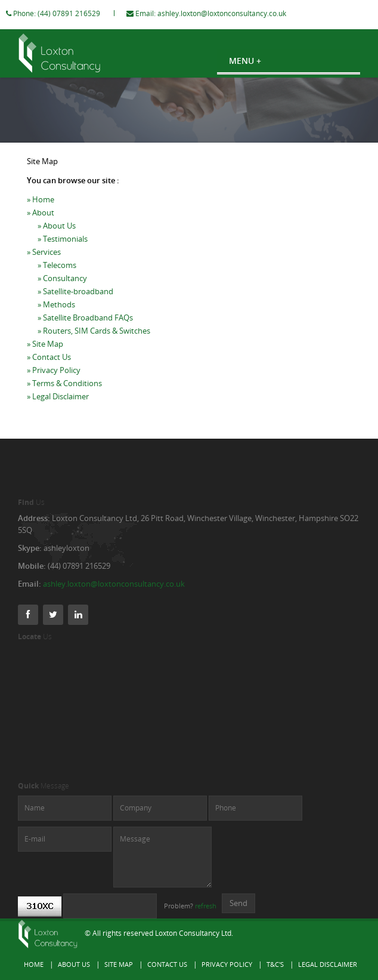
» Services (44, 264)
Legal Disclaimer (328, 964)
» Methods (56, 316)
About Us (74, 964)
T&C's (275, 964)
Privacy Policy (227, 964)
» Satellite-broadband (75, 303)
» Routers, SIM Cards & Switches (94, 343)
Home (34, 964)
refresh (206, 906)
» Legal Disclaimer (58, 408)
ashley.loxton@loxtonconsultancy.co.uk (234, 13)
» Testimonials (63, 251)
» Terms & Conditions (64, 395)
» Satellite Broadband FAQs (85, 329)
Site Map (119, 964)
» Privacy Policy (54, 382)
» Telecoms (57, 277)
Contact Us (167, 964)
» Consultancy (62, 290)
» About (41, 224)
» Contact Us (49, 369)
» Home (41, 211)
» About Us (57, 238)
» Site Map (45, 356)
